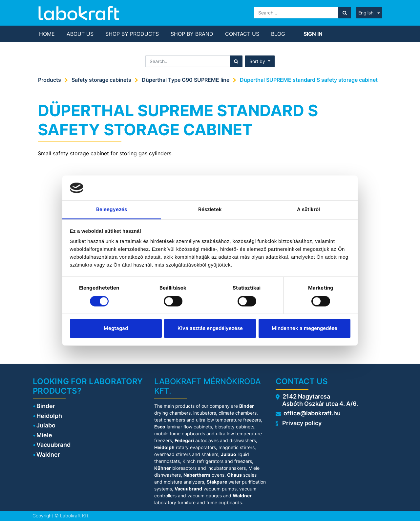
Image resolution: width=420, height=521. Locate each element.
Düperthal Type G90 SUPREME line (186, 80)
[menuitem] (47, 34)
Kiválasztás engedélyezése (210, 328)
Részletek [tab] (210, 210)
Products (50, 80)
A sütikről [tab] (309, 210)
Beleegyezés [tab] (112, 210)
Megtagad (116, 328)
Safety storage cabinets (101, 80)
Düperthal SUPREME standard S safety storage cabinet (309, 80)
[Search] (345, 13)
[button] (260, 61)
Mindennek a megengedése (304, 328)
